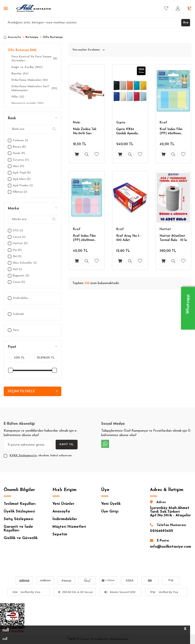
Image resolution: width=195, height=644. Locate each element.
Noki (77, 123)
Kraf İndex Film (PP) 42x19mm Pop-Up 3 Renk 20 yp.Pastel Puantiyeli (86, 238)
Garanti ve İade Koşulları (18, 529)
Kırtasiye (32, 37)
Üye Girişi (110, 512)
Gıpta (121, 123)
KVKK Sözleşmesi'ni (23, 456)
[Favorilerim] (166, 9)
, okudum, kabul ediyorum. (38, 456)
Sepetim (60, 535)
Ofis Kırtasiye (22, 50)
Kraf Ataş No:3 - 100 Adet (129, 238)
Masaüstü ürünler (28, 103)
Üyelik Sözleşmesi (19, 512)
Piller (18, 97)
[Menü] (6, 9)
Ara (185, 22)
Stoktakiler (18, 298)
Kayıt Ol (67, 445)
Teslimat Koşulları (20, 504)
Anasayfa (12, 37)
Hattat (165, 229)
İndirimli (16, 314)
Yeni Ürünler (63, 504)
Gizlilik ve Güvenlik (21, 538)
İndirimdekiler (65, 519)
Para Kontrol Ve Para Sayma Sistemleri (34, 59)
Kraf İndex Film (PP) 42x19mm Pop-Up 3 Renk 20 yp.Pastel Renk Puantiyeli (173, 132)
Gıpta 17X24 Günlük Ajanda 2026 (127, 132)
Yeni (13, 330)
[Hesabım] (178, 9)
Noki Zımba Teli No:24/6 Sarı (85, 131)
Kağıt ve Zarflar (27, 67)
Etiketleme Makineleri (30, 80)
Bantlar (20, 74)
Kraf (163, 123)
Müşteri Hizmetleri (69, 527)
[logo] (34, 9)
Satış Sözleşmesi (18, 519)
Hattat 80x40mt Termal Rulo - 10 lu (173, 238)
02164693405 (162, 531)
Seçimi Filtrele (32, 391)
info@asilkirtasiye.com (171, 547)
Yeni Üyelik (111, 504)
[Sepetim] (189, 9)
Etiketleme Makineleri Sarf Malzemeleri (34, 88)
